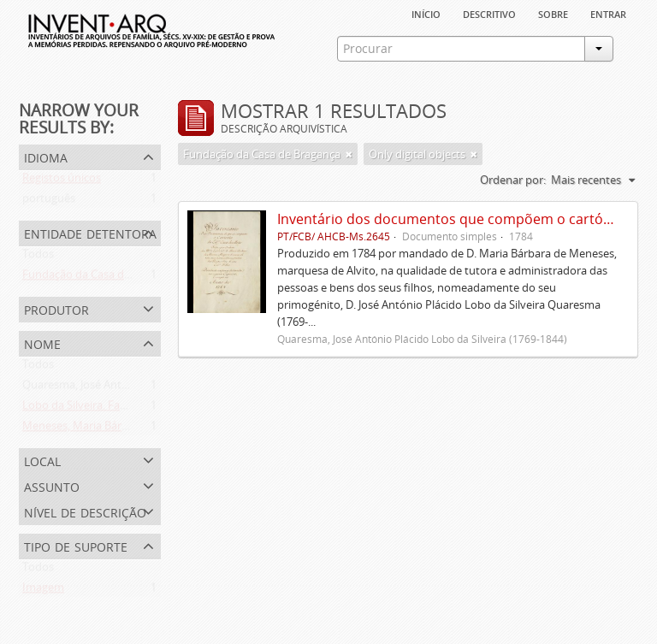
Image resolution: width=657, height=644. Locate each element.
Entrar (608, 13)
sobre (553, 13)
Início (426, 13)
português (49, 202)
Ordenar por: (513, 180)
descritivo (489, 13)
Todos (38, 257)
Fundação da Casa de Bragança (101, 278)
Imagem (43, 591)
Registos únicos (62, 181)
